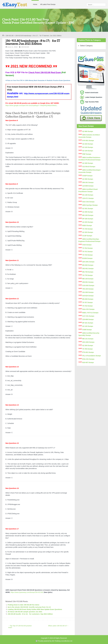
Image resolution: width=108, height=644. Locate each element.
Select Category (86, 46)
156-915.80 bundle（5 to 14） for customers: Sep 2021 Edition (30, 614)
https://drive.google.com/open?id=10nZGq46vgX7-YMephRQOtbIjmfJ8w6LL (31, 105)
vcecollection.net (67, 641)
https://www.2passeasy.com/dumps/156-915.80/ (27, 592)
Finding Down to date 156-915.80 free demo (23, 605)
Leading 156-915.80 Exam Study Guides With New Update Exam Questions (35, 609)
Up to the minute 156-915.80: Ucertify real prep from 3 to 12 (29, 607)
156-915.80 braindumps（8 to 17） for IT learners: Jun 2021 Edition (33, 42)
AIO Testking (56, 641)
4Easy (15, 5)
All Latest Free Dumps (48, 4)
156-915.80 (10, 36)
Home (35, 4)
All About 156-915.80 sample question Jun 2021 (25, 612)
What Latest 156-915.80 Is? (58, 626)
